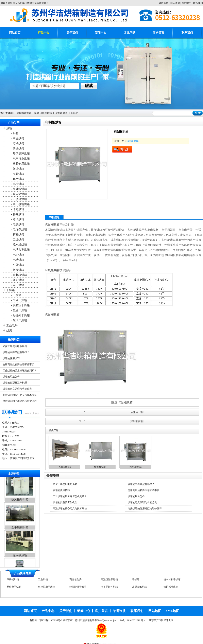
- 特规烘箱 (17, 214)
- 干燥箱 (16, 295)
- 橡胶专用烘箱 (20, 164)
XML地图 (172, 611)
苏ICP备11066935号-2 (51, 620)
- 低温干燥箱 (19, 310)
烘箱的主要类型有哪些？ (16, 352)
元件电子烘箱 (14, 588)
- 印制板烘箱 (19, 275)
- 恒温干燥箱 (19, 300)
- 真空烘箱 (17, 179)
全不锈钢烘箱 (20, 532)
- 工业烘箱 (17, 240)
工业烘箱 (57, 113)
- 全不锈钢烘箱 (20, 204)
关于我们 (72, 33)
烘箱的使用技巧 (11, 358)
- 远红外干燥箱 (20, 315)
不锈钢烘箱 (13, 581)
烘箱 (9, 128)
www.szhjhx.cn (112, 620)
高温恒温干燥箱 (109, 581)
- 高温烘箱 (17, 138)
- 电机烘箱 (17, 184)
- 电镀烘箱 (17, 224)
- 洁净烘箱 (17, 144)
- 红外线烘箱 (19, 189)
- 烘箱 (14, 133)
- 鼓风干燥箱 (19, 320)
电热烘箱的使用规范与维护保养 (20, 401)
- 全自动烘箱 (19, 194)
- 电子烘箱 (17, 285)
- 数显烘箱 (17, 270)
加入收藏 (175, 3)
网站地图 (186, 3)
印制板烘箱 (133, 141)
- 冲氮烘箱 (17, 209)
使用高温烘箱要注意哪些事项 (18, 364)
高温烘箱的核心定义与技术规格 (20, 395)
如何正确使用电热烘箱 (15, 346)
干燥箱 (35, 113)
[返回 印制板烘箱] (122, 403)
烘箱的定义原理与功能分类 (17, 389)
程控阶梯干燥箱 (47, 588)
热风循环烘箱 (24, 113)
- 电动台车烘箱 (20, 250)
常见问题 (130, 33)
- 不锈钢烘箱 (19, 199)
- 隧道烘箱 (17, 169)
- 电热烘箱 (17, 255)
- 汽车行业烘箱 (20, 159)
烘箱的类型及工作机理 (15, 383)
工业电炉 (73, 113)
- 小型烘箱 (17, 265)
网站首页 (15, 33)
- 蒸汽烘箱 (17, 219)
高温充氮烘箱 (139, 588)
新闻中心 (101, 33)
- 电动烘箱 (17, 260)
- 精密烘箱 (17, 235)
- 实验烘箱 (17, 174)
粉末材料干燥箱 (172, 581)
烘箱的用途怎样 (11, 377)
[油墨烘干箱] (137, 412)
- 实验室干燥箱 (20, 305)
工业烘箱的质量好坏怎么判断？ (20, 371)
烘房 (65, 113)
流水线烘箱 (46, 113)
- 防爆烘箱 (17, 149)
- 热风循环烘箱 (20, 154)
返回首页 (164, 3)
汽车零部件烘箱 (109, 588)
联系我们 (198, 3)
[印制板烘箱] (137, 421)
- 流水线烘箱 (19, 245)
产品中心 (44, 33)
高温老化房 (75, 581)
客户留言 (158, 33)
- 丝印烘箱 (17, 280)
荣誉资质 (119, 611)
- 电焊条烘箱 (19, 229)
